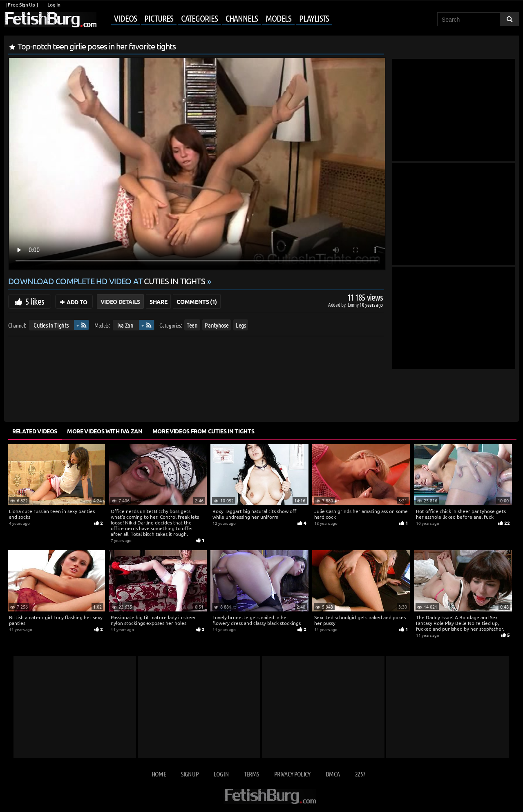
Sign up (190, 774)
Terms (251, 774)
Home (159, 774)
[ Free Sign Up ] (21, 5)
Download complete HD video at (108, 281)
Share (158, 301)
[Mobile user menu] (215, 19)
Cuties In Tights (51, 325)
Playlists (314, 18)
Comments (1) (197, 301)
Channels (242, 18)
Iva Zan (125, 325)
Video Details (120, 301)
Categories (199, 18)
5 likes (35, 301)
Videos (125, 18)
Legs (241, 325)
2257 (360, 774)
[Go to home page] (50, 20)
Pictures (159, 18)
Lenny (354, 304)
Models (278, 18)
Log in (54, 5)
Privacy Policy (292, 774)
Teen (192, 325)
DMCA (333, 774)
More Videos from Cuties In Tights (203, 431)
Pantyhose (217, 325)
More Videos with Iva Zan (105, 431)
